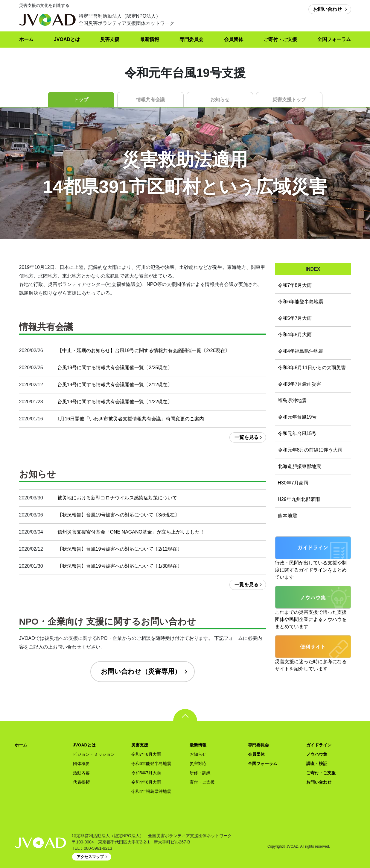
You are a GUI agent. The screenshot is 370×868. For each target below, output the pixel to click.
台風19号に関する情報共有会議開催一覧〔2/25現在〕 (115, 368)
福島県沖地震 (292, 400)
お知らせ (220, 100)
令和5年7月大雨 (295, 318)
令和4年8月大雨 (295, 335)
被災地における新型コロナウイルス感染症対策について (117, 498)
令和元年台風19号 (297, 417)
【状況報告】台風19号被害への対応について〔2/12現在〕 (120, 549)
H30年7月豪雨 (293, 483)
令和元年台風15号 (297, 433)
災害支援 (110, 39)
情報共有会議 (150, 100)
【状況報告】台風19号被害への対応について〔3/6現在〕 (118, 515)
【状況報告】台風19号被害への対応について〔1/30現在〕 (120, 566)
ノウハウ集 (317, 754)
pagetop (185, 715)
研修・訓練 (200, 773)
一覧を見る (246, 437)
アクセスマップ (90, 857)
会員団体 (234, 39)
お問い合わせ (328, 9)
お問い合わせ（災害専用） (141, 671)
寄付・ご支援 (202, 782)
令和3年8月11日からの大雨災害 (312, 368)
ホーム (26, 39)
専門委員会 (191, 39)
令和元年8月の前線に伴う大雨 (310, 450)
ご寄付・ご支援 (280, 39)
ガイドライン (319, 745)
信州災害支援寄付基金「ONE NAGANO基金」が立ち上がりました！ (131, 532)
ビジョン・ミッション (94, 754)
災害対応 (198, 764)
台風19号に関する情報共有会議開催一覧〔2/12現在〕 (115, 385)
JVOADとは (67, 39)
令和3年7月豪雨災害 (300, 384)
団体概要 (81, 764)
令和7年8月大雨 (295, 285)
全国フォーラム (334, 39)
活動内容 (81, 773)
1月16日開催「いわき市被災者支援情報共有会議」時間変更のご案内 (131, 419)
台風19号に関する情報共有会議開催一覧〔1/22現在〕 (115, 402)
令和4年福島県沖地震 (301, 351)
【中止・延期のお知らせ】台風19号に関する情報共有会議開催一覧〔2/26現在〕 (144, 350)
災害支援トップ (289, 100)
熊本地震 (287, 516)
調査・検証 (317, 764)
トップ (81, 100)
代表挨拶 (81, 782)
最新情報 (150, 39)
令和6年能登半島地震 (301, 302)
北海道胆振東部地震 (299, 466)
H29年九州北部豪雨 (299, 499)
